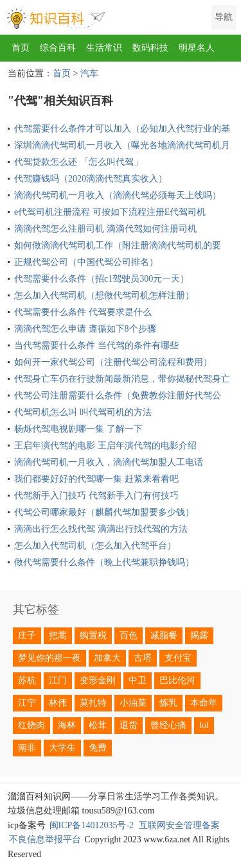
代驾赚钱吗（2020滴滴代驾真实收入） (91, 179)
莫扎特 (93, 703)
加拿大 (107, 658)
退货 (129, 725)
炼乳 (168, 703)
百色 (129, 635)
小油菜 (133, 703)
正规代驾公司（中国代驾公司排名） (86, 262)
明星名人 (197, 48)
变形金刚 (98, 680)
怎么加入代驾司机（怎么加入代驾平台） (95, 546)
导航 (224, 17)
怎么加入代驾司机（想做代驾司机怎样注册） (104, 295)
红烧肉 (31, 725)
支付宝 (178, 658)
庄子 (27, 635)
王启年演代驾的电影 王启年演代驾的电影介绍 (105, 446)
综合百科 (58, 48)
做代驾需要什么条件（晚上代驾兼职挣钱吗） (104, 562)
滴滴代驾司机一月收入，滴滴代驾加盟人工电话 (109, 462)
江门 (58, 680)
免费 (98, 748)
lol (204, 725)
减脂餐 (164, 635)
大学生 (62, 748)
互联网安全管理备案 (179, 825)
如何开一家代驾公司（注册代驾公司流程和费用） (113, 362)
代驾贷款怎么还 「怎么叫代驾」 (78, 162)
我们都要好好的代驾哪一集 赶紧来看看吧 (96, 479)
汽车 (89, 73)
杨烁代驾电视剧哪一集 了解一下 (78, 429)
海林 (67, 725)
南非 (27, 748)
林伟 (58, 703)
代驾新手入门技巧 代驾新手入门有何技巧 (96, 496)
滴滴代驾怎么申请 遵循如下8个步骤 (85, 329)
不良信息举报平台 (45, 839)
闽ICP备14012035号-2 (92, 825)
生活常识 (104, 48)
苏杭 (27, 680)
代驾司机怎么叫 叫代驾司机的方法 (83, 412)
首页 (21, 48)
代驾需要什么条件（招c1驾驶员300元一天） (102, 279)
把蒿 (58, 635)
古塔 (143, 658)
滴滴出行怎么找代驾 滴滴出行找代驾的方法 (101, 529)
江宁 (27, 703)
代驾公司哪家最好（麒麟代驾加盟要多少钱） (104, 512)
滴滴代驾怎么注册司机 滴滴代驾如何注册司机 (105, 229)
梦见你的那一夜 (49, 658)
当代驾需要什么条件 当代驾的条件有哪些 (96, 345)
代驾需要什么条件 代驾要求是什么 (83, 312)
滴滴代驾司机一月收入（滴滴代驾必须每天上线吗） (118, 195)
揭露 (199, 635)
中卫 (138, 680)
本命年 (204, 703)
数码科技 (150, 48)
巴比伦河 (177, 680)
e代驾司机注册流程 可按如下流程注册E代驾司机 (110, 212)
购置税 (93, 635)
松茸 (98, 725)
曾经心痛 (168, 725)
